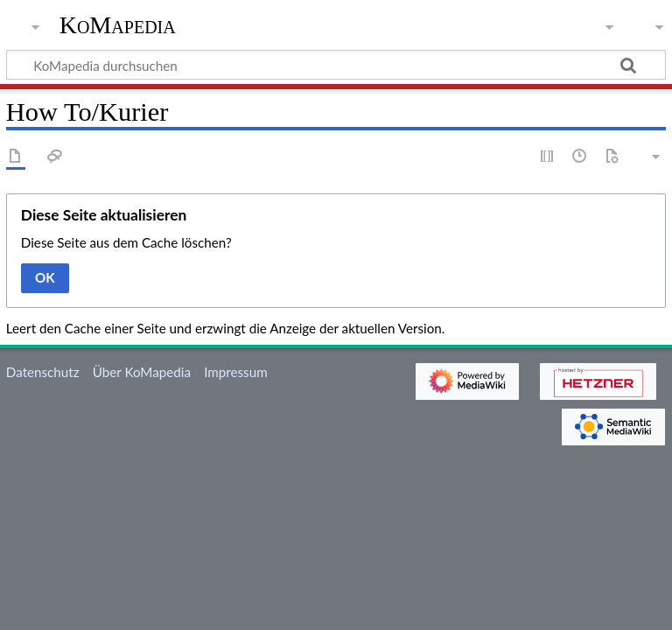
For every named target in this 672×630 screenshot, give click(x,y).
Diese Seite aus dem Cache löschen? (126, 242)
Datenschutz (43, 372)
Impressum (236, 372)
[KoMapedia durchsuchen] (336, 65)
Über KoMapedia (142, 372)
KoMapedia (118, 25)
